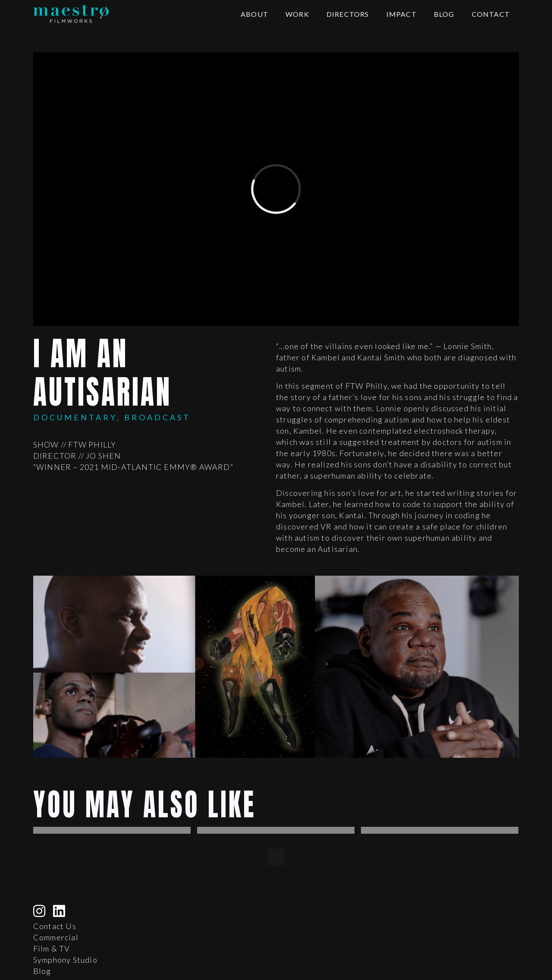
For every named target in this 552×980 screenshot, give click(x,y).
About (254, 14)
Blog (444, 14)
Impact (401, 14)
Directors (348, 14)
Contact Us (55, 926)
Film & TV (52, 948)
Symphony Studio (65, 960)
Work (297, 14)
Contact (491, 14)
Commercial (56, 937)
